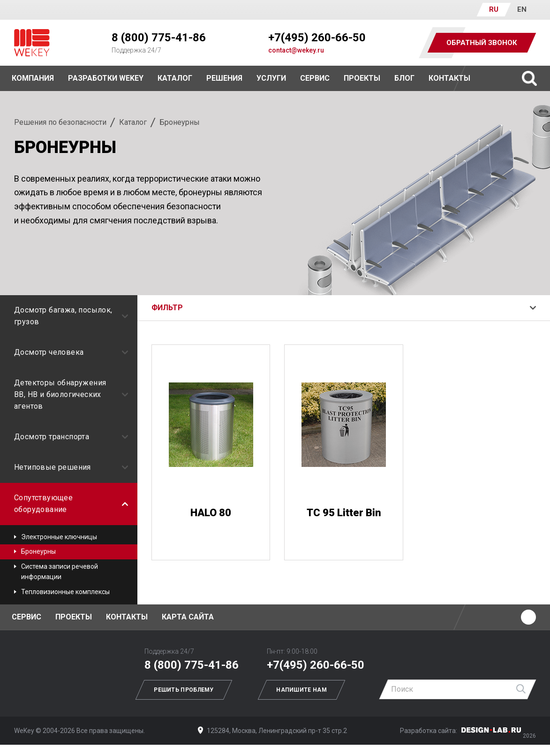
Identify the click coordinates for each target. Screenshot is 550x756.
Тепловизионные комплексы (65, 592)
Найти (521, 689)
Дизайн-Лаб (491, 730)
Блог (404, 78)
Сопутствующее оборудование (71, 504)
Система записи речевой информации (60, 572)
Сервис (315, 78)
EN (522, 9)
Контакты (449, 78)
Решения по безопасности (60, 122)
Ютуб (528, 617)
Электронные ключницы (59, 537)
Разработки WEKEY (106, 78)
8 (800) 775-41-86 (159, 38)
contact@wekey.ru (296, 50)
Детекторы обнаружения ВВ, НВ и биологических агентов (71, 394)
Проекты (74, 617)
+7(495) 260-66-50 (317, 38)
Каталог (133, 122)
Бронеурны (38, 551)
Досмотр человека (71, 352)
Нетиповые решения (71, 467)
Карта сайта (188, 617)
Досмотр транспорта (71, 437)
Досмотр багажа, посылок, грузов (71, 316)
